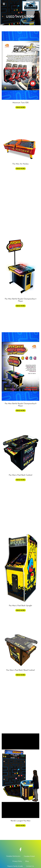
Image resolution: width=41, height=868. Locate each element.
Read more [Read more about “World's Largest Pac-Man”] (21, 826)
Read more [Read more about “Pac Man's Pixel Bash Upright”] (21, 610)
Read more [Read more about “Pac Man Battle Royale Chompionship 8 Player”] (21, 411)
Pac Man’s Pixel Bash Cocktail (20, 475)
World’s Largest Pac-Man (20, 821)
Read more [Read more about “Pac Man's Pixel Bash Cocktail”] (21, 480)
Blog (27, 861)
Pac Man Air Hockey (21, 164)
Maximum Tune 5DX (20, 103)
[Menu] (4, 4)
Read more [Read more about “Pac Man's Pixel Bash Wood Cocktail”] (21, 675)
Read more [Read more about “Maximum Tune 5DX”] (21, 107)
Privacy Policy (17, 861)
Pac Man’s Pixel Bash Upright (20, 606)
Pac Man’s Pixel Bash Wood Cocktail (20, 670)
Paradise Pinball (29, 856)
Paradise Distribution (13, 856)
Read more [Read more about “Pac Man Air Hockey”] (21, 169)
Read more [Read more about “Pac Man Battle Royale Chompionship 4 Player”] (21, 306)
